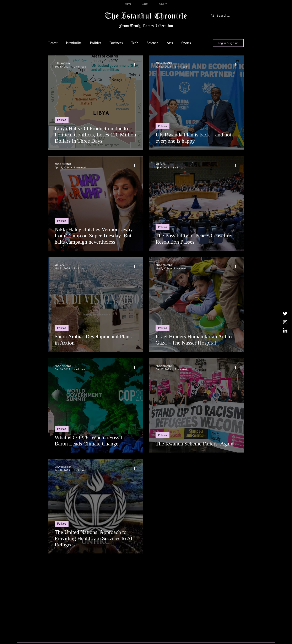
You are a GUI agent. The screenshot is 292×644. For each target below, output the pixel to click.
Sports (186, 43)
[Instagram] (285, 322)
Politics (96, 43)
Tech (135, 43)
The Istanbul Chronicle (146, 15)
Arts (170, 43)
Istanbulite (74, 43)
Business (116, 43)
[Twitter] (285, 313)
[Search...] (226, 15)
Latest (53, 43)
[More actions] (136, 65)
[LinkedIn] (285, 331)
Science (152, 43)
